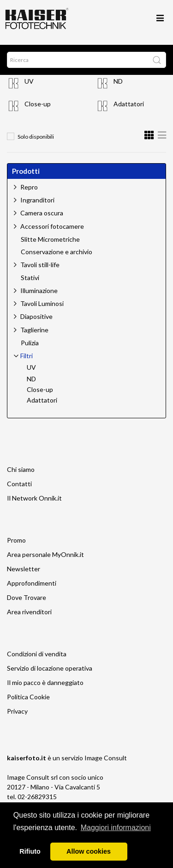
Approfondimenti (32, 583)
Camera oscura (42, 213)
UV (29, 81)
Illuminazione (39, 290)
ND (118, 81)
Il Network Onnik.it (34, 498)
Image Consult (106, 758)
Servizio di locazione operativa (50, 668)
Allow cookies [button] (89, 851)
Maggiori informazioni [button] (116, 828)
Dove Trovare (27, 597)
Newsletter (24, 569)
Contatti (19, 484)
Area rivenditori (29, 612)
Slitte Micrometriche (50, 239)
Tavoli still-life (40, 265)
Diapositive (36, 316)
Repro (29, 187)
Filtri (27, 356)
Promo (16, 540)
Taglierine (34, 330)
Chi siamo (21, 469)
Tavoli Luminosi (42, 303)
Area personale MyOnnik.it (45, 554)
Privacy (17, 711)
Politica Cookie (28, 697)
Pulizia (30, 343)
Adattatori (129, 104)
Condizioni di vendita (37, 654)
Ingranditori (37, 200)
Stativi (30, 278)
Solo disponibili (36, 137)
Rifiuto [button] (30, 851)
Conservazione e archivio (57, 252)
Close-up (38, 104)
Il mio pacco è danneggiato (45, 682)
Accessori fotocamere (52, 226)
